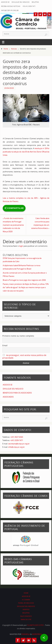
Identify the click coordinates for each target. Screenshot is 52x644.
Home (6, 49)
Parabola (26, 634)
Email (5, 345)
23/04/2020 (9, 88)
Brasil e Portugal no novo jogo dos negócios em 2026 (24, 280)
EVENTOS (26, 609)
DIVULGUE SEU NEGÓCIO (21, 2)
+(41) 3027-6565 (17, 437)
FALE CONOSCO (26, 616)
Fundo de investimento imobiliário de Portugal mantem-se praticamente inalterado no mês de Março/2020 (13, 225)
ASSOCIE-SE (5, 2)
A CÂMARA (26, 600)
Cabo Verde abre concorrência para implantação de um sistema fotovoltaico (40, 223)
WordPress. (37, 634)
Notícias (14, 49)
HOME (26, 593)
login (21, 246)
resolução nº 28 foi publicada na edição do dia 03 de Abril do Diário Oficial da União (26, 152)
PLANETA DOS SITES (35, 625)
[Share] (44, 638)
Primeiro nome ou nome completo (18, 336)
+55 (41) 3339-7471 (29, 6)
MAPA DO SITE (26, 619)
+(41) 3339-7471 (17, 440)
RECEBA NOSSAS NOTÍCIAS (11, 6)
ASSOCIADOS (8, 397)
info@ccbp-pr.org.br (10, 10)
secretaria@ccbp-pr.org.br (19, 444)
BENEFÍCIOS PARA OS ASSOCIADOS (17, 393)
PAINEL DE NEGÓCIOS (26, 603)
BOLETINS (35, 2)
